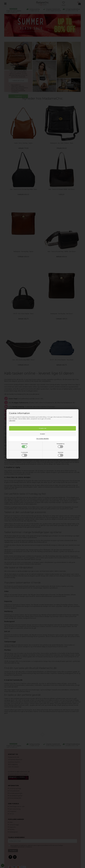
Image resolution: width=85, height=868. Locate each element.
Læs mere (12, 421)
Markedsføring (60, 446)
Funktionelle (24, 454)
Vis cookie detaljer (43, 439)
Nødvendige (24, 446)
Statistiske (61, 454)
